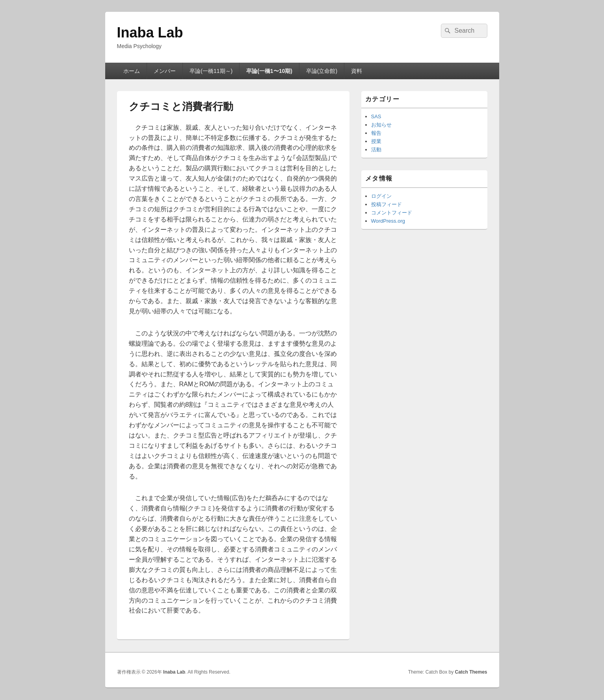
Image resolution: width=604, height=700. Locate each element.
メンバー (165, 71)
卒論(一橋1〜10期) (269, 71)
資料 (357, 71)
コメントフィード (392, 213)
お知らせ (381, 125)
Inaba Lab (150, 33)
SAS (376, 116)
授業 (376, 141)
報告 (376, 133)
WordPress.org (388, 221)
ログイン (381, 196)
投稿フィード (387, 204)
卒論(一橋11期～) (211, 71)
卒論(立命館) (322, 71)
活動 (376, 150)
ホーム (132, 71)
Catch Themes (471, 672)
